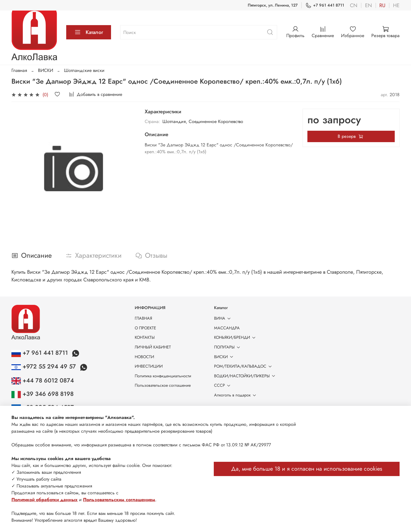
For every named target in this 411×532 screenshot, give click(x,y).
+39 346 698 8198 (43, 394)
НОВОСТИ (144, 357)
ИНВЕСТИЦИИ (149, 366)
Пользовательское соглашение (163, 385)
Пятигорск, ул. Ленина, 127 (273, 5)
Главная (19, 70)
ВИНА (223, 318)
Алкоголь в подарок (236, 395)
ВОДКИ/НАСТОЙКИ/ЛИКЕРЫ (246, 376)
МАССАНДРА (227, 328)
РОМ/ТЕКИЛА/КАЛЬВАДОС (244, 366)
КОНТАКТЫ (145, 337)
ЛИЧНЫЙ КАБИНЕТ (153, 347)
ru (382, 5)
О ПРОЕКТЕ (145, 328)
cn (354, 5)
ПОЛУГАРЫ (228, 347)
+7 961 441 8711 (325, 5)
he (396, 5)
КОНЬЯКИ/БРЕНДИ (236, 337)
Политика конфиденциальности (163, 376)
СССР (223, 385)
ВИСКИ (46, 70)
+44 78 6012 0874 (43, 380)
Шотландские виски (84, 70)
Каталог (89, 32)
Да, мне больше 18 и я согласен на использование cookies (307, 469)
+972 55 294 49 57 (45, 366)
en (368, 5)
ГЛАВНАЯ (143, 318)
